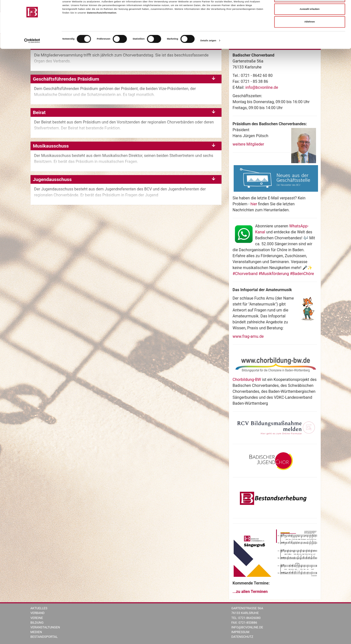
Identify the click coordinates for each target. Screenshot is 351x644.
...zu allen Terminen (250, 592)
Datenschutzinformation (102, 28)
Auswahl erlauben (310, 25)
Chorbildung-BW (247, 380)
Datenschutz (242, 637)
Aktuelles (39, 608)
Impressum (240, 632)
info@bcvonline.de (262, 87)
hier (254, 204)
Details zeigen (208, 56)
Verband (38, 613)
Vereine (37, 618)
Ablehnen (310, 37)
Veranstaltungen (45, 627)
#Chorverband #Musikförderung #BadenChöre (273, 274)
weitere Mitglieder (248, 144)
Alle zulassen (309, 12)
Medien (36, 632)
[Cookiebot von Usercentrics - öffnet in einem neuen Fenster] (32, 56)
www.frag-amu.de (248, 336)
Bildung (37, 623)
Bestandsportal (44, 637)
